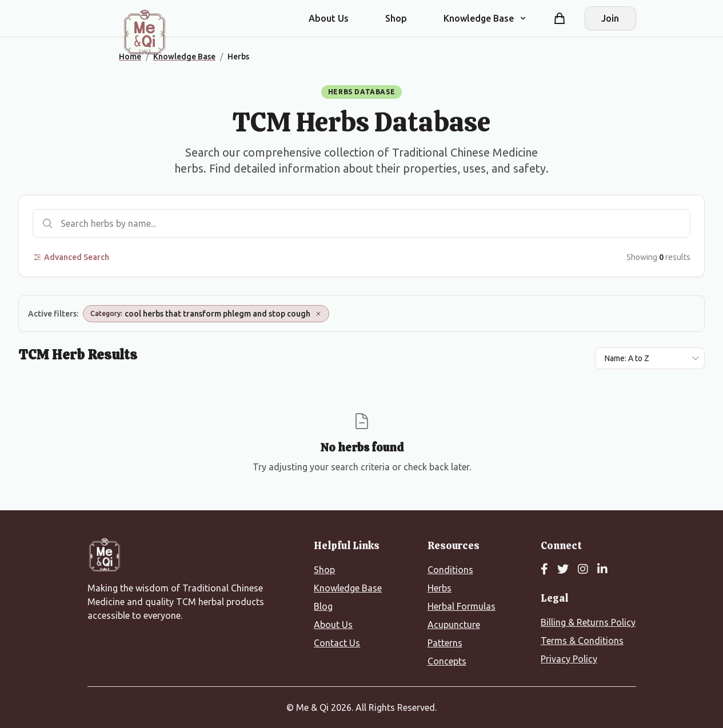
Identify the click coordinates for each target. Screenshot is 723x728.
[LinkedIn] (602, 570)
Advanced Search (71, 257)
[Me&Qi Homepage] (145, 32)
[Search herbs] (361, 223)
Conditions (450, 570)
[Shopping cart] (560, 18)
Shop (396, 18)
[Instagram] (583, 570)
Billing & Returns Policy (588, 622)
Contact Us (337, 643)
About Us (329, 18)
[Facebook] (544, 570)
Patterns (445, 643)
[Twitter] (563, 570)
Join (610, 18)
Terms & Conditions (582, 641)
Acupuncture (454, 625)
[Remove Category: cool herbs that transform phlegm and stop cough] (318, 314)
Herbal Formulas (462, 606)
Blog (323, 606)
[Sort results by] (650, 358)
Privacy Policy (569, 659)
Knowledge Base (348, 588)
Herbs (440, 588)
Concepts (447, 661)
